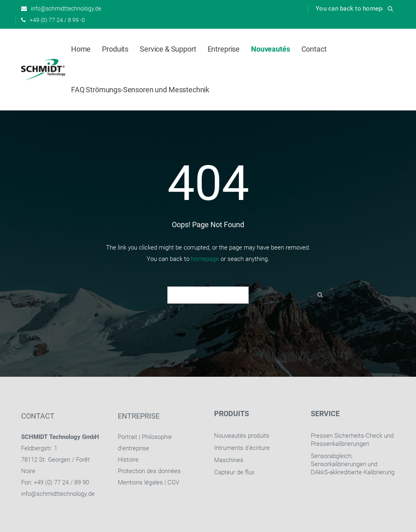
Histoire (128, 460)
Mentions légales (140, 482)
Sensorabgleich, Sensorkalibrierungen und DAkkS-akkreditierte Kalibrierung (353, 464)
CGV (173, 482)
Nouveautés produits (242, 436)
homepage (205, 259)
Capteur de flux (234, 472)
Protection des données (149, 471)
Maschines (229, 460)
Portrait (128, 437)
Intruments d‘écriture (242, 448)
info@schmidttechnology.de (58, 494)
